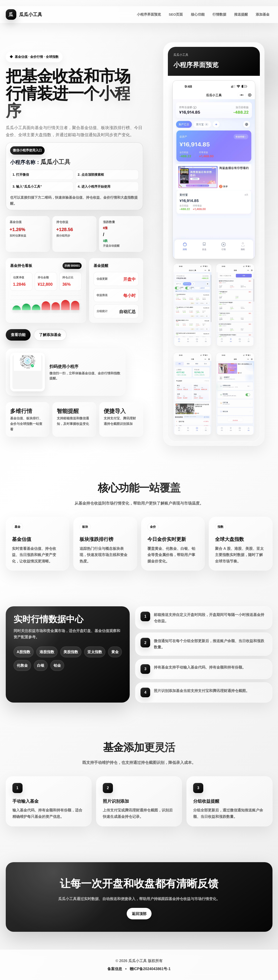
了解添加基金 (50, 335)
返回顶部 (139, 914)
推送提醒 (241, 14)
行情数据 (219, 14)
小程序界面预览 (149, 14)
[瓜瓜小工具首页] (24, 14)
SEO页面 (176, 14)
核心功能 (198, 14)
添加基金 (263, 14)
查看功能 (18, 335)
